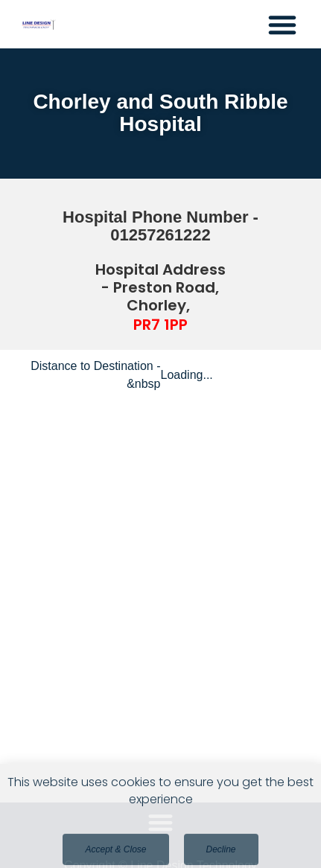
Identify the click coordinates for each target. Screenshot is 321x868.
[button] (282, 25)
